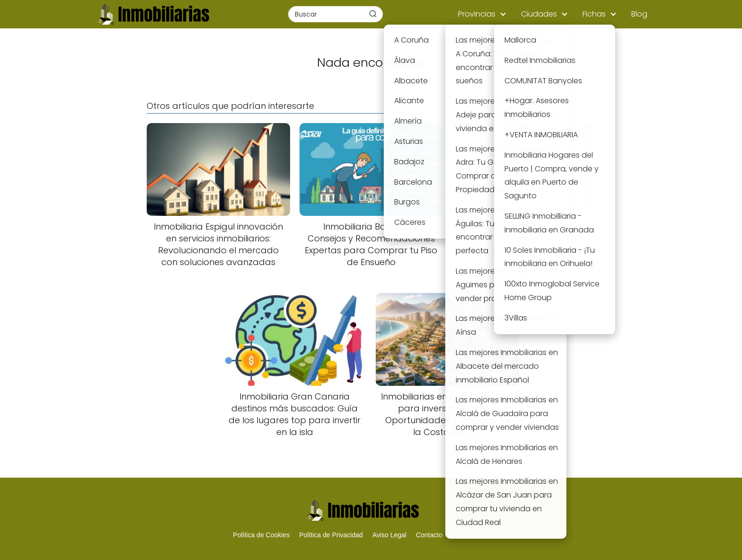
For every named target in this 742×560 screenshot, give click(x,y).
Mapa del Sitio (473, 535)
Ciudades (539, 14)
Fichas (594, 14)
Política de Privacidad (331, 535)
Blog (639, 14)
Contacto (429, 535)
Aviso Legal (389, 535)
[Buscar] (373, 14)
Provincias (477, 14)
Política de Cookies (261, 535)
